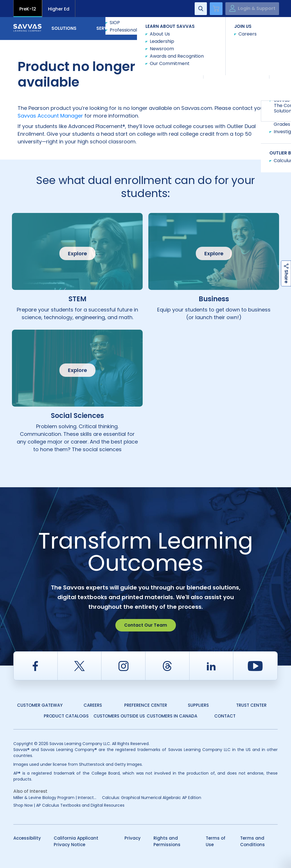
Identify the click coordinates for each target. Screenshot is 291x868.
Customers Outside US (119, 716)
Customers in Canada (172, 716)
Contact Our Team (146, 625)
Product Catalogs (66, 716)
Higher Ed (59, 9)
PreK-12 (28, 9)
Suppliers (198, 705)
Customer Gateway (40, 705)
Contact (254, 28)
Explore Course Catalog (233, 58)
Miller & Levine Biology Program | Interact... (55, 798)
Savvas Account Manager (50, 116)
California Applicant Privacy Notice (76, 841)
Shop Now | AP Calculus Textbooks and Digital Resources (69, 805)
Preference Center (146, 705)
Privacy (133, 838)
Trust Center (251, 705)
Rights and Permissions (167, 841)
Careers (93, 705)
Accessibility (27, 838)
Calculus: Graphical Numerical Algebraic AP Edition (152, 798)
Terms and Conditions (252, 841)
